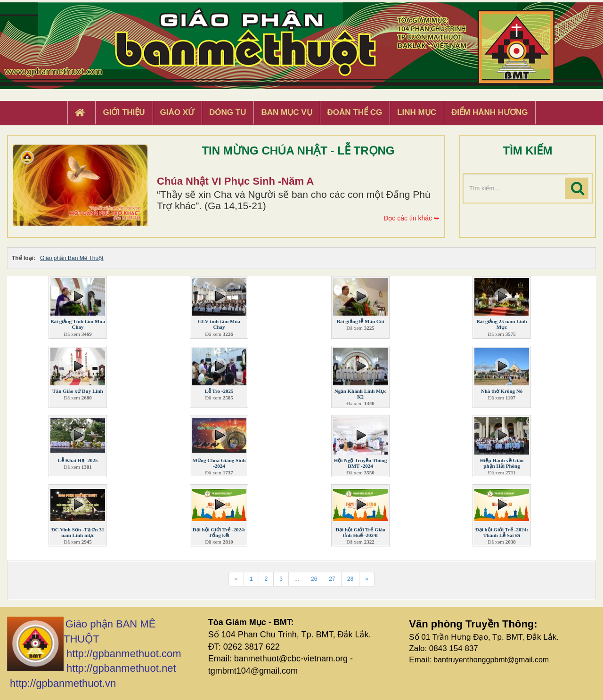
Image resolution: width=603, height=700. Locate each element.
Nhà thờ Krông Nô (502, 391)
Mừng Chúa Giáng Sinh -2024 (219, 463)
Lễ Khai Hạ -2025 (77, 460)
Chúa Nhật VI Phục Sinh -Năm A (235, 181)
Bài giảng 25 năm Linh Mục (501, 324)
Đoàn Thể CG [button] (355, 112)
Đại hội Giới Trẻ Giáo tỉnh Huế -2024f (360, 532)
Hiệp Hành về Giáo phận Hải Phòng (502, 463)
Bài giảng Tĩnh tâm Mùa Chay (78, 324)
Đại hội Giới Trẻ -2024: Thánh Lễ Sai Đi (502, 532)
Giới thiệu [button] (124, 112)
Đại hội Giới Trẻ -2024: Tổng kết (219, 532)
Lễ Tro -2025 (219, 391)
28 (350, 579)
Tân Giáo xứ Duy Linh (77, 391)
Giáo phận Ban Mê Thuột (72, 258)
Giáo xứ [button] (177, 112)
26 (314, 579)
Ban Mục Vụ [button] (286, 112)
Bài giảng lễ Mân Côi (361, 321)
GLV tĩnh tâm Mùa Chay (219, 324)
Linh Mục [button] (417, 112)
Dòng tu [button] (228, 112)
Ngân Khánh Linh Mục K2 (361, 394)
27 (332, 579)
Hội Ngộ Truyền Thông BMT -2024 (361, 463)
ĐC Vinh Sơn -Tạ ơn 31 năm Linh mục (78, 532)
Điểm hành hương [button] (490, 112)
